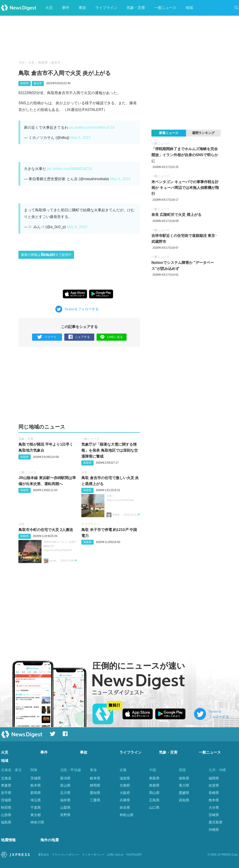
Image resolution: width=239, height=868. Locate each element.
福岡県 (214, 778)
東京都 (36, 815)
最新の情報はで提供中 (46, 255)
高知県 (184, 800)
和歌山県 (127, 815)
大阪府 (125, 793)
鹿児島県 (215, 822)
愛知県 (95, 793)
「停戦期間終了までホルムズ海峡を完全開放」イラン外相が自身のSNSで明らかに (185, 155)
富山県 (65, 785)
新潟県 (65, 778)
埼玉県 (36, 800)
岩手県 (6, 793)
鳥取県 (43, 63)
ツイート (47, 337)
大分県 (214, 807)
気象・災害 (136, 8)
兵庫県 (125, 800)
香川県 (184, 785)
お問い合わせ (115, 855)
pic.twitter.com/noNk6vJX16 (92, 127)
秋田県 (6, 807)
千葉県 (36, 807)
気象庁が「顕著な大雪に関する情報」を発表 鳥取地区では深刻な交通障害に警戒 (109, 450)
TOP (22, 63)
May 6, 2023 (80, 138)
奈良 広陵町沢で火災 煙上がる (176, 215)
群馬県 (36, 793)
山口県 (154, 807)
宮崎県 (214, 815)
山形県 (6, 815)
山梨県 (65, 807)
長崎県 (214, 793)
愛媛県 (184, 793)
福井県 (65, 800)
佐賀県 (214, 785)
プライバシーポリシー (66, 855)
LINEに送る (111, 337)
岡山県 (154, 793)
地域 (189, 8)
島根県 (154, 785)
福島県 (6, 822)
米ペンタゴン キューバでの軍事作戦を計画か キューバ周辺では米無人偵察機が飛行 (185, 188)
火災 (49, 8)
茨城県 (36, 778)
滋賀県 (125, 778)
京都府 (125, 785)
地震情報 (8, 840)
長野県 (65, 815)
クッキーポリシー (93, 855)
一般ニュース (165, 8)
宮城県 (6, 800)
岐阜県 (95, 778)
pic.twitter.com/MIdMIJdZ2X (70, 169)
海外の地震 (50, 840)
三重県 (95, 800)
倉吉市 (56, 63)
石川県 (65, 793)
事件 (66, 8)
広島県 (154, 800)
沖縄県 (214, 830)
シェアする (79, 337)
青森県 (6, 785)
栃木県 (36, 785)
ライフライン (106, 8)
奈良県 (125, 807)
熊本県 (214, 800)
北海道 (6, 778)
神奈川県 (37, 822)
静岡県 (95, 785)
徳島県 (184, 778)
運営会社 (44, 855)
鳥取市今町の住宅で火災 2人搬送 (46, 530)
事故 (82, 8)
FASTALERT (134, 855)
